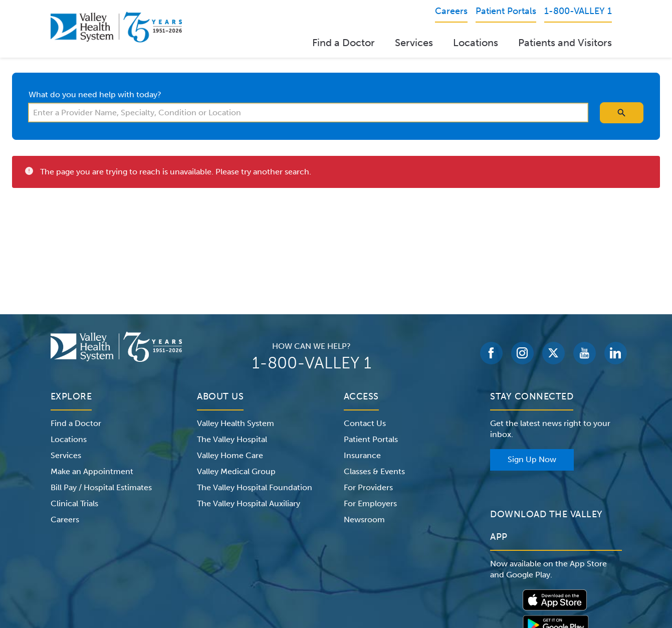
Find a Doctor (344, 43)
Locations (476, 43)
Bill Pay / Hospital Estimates (101, 487)
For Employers (370, 503)
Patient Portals (371, 439)
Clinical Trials (74, 503)
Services (414, 43)
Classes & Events (374, 471)
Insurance (362, 455)
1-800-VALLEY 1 (312, 363)
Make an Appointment (92, 471)
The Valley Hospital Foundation (255, 487)
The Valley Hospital (232, 439)
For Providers (368, 487)
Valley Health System (236, 423)
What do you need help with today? (95, 94)
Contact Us (365, 423)
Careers (65, 519)
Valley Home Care (230, 455)
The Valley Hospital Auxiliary (249, 503)
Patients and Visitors (565, 43)
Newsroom (364, 519)
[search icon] (622, 113)
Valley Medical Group (236, 471)
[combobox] (308, 113)
